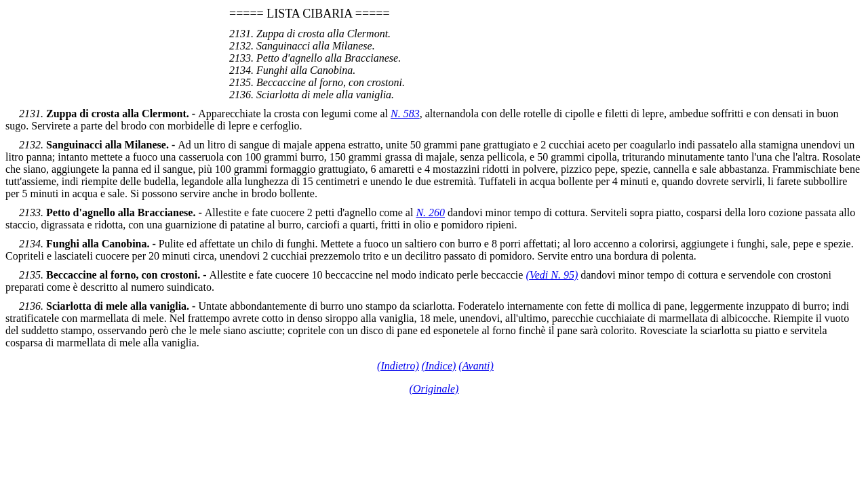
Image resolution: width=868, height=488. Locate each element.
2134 (30, 244)
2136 (30, 306)
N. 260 (430, 212)
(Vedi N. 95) (552, 275)
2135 (30, 275)
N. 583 (405, 114)
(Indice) (439, 366)
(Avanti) (476, 366)
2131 (30, 114)
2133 (30, 212)
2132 (30, 145)
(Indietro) (398, 366)
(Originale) (434, 389)
